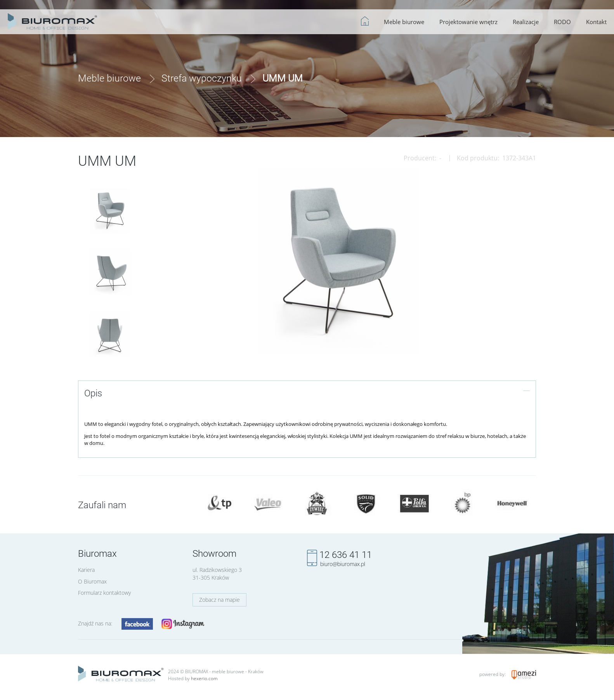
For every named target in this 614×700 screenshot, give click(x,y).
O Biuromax (92, 581)
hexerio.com (204, 678)
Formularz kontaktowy (104, 593)
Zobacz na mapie (219, 600)
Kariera (86, 570)
